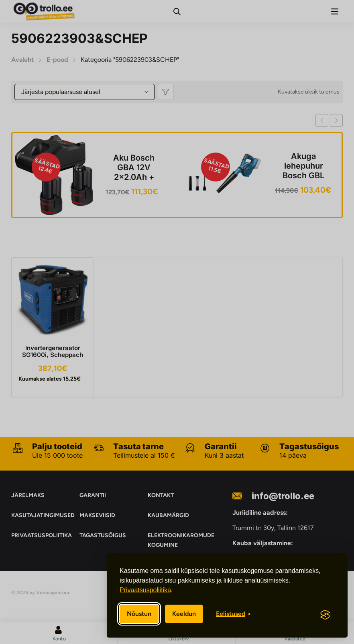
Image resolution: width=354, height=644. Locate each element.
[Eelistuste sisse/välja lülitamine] (234, 614)
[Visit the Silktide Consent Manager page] (325, 615)
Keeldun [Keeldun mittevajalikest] (184, 614)
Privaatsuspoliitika (145, 590)
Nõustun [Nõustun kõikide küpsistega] (139, 614)
